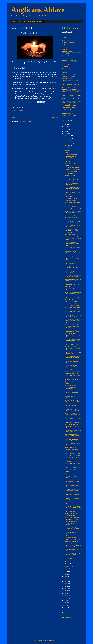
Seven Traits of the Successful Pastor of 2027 (73, 558)
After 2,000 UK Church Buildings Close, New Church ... (72, 231)
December (68, 136)
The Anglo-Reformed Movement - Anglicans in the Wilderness (71, 89)
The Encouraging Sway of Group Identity (72, 486)
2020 (65, 574)
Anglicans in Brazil (67, 51)
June (67, 150)
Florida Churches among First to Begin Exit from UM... (73, 301)
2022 (65, 134)
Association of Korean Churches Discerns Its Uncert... (72, 361)
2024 (65, 129)
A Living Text (65, 40)
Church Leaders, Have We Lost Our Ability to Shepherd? (72, 156)
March (67, 564)
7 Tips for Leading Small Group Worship (72, 550)
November (68, 138)
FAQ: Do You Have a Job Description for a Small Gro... (72, 258)
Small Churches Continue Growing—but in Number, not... (73, 534)
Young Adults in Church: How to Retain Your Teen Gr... (73, 546)
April (67, 562)
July (67, 148)
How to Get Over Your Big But (73, 453)
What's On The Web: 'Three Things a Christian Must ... (73, 222)
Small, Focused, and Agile (72, 206)
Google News (66, 67)
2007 (65, 605)
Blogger (56, 640)
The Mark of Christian (71, 467)
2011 (65, 596)
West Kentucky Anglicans (69, 116)
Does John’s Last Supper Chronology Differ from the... (72, 481)
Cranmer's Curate (67, 56)
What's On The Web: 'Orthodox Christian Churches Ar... (71, 387)
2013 (65, 591)
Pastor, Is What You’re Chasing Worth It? (71, 172)
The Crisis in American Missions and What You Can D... (72, 498)
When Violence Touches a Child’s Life (72, 196)
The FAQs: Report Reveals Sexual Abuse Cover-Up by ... (73, 267)
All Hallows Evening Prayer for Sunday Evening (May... (73, 188)
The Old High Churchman (69, 110)
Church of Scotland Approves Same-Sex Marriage (73, 272)
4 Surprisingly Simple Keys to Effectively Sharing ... (73, 263)
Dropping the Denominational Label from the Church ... (73, 280)
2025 (65, 127)
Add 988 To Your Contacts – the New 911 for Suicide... (73, 284)
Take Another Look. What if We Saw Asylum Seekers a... (73, 457)
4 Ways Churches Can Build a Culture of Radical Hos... (73, 344)
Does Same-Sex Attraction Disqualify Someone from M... (73, 348)
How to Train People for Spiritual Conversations (72, 440)
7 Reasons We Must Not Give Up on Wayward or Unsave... (73, 406)
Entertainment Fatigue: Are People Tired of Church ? (72, 538)
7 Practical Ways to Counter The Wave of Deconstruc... (73, 248)
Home (13, 21)
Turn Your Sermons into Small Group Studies (73, 353)
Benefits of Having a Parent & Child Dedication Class (73, 293)
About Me (22, 21)
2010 (65, 598)
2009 (65, 600)
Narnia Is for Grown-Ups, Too (73, 379)
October (68, 141)
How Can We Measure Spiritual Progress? (71, 199)
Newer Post (16, 118)
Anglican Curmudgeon (68, 43)
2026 (65, 124)
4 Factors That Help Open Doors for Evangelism (72, 518)
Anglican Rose (66, 47)
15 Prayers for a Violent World (73, 209)
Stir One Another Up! (71, 447)
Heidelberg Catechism (35, 21)
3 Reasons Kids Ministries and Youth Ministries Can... (73, 414)
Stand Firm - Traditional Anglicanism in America (68, 75)
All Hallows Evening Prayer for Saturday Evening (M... (73, 203)
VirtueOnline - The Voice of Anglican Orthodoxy (69, 113)
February (68, 566)
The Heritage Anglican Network (70, 108)
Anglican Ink (65, 45)
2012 (65, 593)
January (68, 569)
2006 (65, 608)
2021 (65, 572)
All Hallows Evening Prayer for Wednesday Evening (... (73, 226)
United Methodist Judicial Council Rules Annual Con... (72, 392)
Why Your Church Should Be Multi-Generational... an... (73, 340)
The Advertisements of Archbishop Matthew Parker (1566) (71, 81)
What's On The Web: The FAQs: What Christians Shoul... (72, 321)
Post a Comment (18, 110)
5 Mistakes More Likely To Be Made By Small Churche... (73, 192)
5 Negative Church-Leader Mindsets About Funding (72, 372)
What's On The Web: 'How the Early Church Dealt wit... (73, 316)
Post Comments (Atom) (25, 121)
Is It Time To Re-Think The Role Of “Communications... (73, 297)
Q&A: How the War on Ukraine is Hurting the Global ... (72, 523)
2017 (65, 581)
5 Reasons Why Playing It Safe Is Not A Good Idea (72, 168)
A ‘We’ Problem (69, 369)
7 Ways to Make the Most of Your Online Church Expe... (73, 490)
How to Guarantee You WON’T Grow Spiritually (72, 305)
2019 (65, 576)
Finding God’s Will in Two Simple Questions (72, 515)
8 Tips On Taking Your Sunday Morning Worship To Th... (73, 212)
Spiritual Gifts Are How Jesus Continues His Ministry (73, 366)
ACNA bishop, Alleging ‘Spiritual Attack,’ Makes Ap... (72, 528)
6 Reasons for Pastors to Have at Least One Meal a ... (73, 253)
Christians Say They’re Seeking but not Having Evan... (72, 244)
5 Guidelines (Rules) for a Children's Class (72, 176)
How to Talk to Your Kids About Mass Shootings (72, 235)
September (68, 143)
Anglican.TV (65, 49)
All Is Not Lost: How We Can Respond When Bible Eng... (73, 410)
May (67, 153)
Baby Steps (68, 474)
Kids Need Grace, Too (71, 215)
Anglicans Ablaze (38, 10)
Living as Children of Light (72, 179)
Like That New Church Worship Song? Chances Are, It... (72, 436)
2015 (65, 586)
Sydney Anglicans (67, 78)
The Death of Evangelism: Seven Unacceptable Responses (72, 183)
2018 (65, 579)
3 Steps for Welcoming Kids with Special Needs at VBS (73, 418)
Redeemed (68, 461)
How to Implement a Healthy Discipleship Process (73, 503)
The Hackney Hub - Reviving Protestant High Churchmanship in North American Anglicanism (71, 104)
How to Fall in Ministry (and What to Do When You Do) (73, 507)
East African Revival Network (70, 58)
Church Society (66, 54)
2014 (65, 588)
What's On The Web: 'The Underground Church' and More (73, 426)
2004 (65, 612)
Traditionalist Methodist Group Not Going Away (73, 431)
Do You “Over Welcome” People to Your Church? (72, 401)
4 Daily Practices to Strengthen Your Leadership (70, 288)
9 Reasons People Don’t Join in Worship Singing (73, 542)
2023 (65, 131)
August (67, 145)
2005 (65, 610)
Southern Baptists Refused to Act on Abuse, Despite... (73, 276)
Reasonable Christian (68, 69)
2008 (65, 603)
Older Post (54, 118)
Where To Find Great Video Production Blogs (72, 554)
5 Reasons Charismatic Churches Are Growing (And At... (72, 326)
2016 (65, 584)
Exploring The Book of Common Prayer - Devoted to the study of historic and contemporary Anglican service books (71, 62)
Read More (53, 88)
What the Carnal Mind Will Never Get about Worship (73, 511)
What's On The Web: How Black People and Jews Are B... (73, 335)
